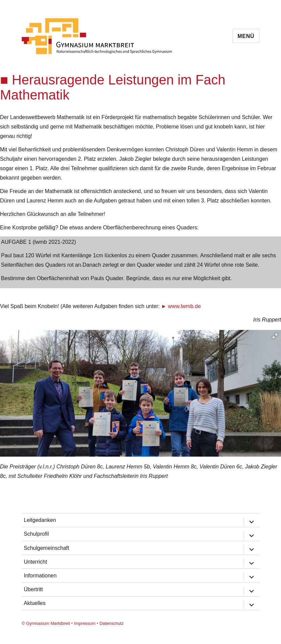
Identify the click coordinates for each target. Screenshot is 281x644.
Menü (246, 36)
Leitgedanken (40, 520)
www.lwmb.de (184, 306)
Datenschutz (111, 623)
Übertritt (33, 589)
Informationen (40, 576)
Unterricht (35, 562)
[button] (275, 336)
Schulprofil (36, 534)
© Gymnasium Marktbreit (46, 623)
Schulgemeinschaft (46, 548)
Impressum (85, 623)
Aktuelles (35, 603)
